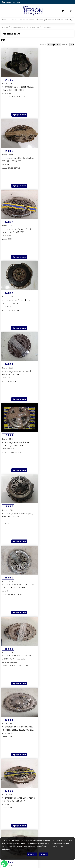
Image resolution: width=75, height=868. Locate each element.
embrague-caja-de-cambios (20, 27)
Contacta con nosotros (11, 2)
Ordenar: (43, 45)
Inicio (6, 27)
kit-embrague (46, 27)
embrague (35, 27)
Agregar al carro (19, 115)
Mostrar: (66, 45)
